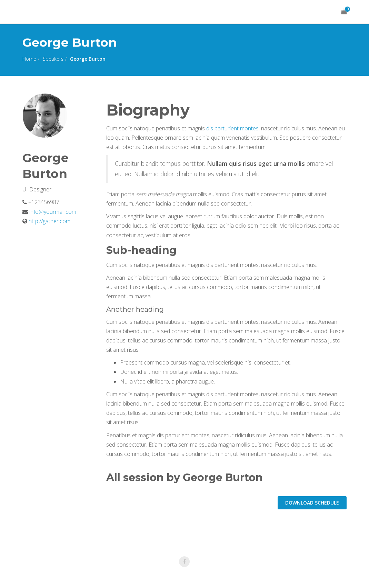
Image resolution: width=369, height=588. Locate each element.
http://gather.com (49, 221)
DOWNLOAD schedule (312, 503)
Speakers (53, 59)
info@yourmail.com (52, 212)
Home (29, 59)
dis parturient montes (232, 128)
